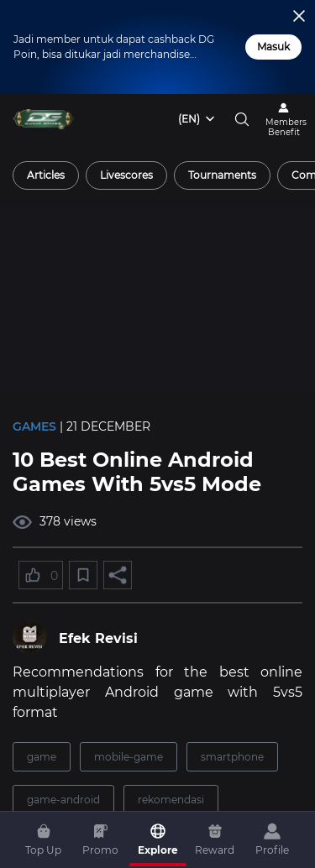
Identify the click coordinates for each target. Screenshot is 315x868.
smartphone (232, 757)
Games (34, 426)
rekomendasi (171, 800)
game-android (63, 800)
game (42, 757)
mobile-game (129, 757)
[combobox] (197, 119)
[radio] (46, 175)
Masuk (273, 47)
